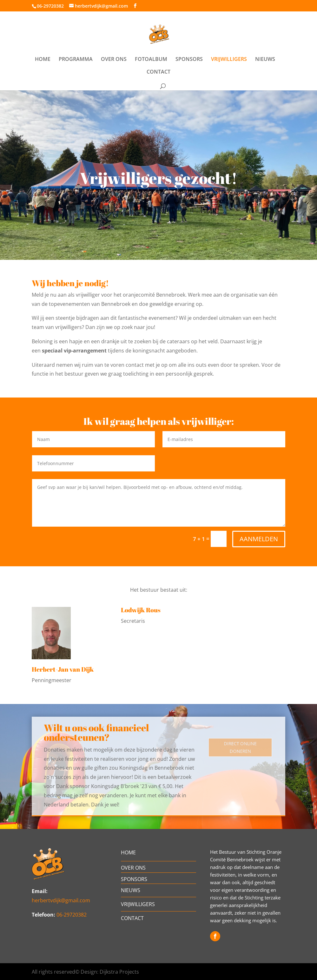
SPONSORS (189, 60)
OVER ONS (114, 60)
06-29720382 (50, 6)
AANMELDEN (259, 539)
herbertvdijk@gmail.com (61, 900)
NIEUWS (265, 60)
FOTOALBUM (151, 60)
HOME (43, 60)
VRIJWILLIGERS (229, 60)
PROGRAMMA (76, 60)
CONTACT (158, 72)
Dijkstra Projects (119, 972)
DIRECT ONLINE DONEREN (240, 747)
